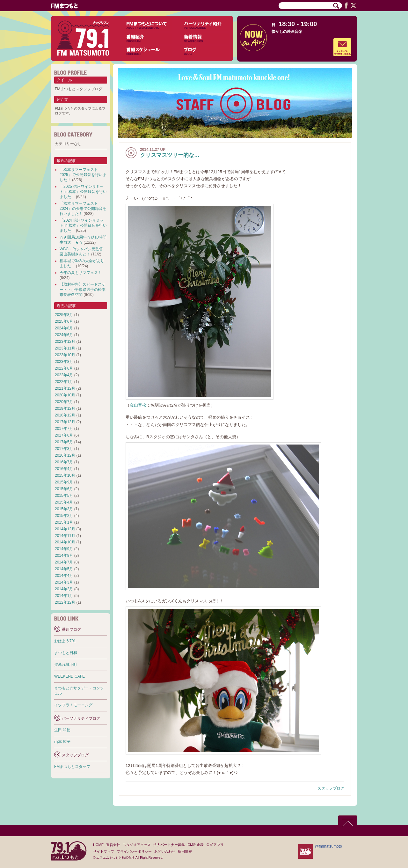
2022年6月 (64, 368)
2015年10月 (65, 475)
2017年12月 (65, 422)
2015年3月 (64, 509)
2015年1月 (64, 522)
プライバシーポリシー (134, 851)
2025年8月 (64, 315)
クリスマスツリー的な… (170, 155)
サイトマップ (104, 851)
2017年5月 (64, 442)
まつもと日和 (66, 653)
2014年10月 (65, 542)
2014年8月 (64, 555)
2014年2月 (64, 589)
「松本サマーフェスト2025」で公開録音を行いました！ (83, 175)
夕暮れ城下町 (66, 665)
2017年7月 (64, 429)
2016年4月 (64, 469)
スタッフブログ (331, 788)
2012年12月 (65, 602)
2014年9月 (64, 549)
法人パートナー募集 (169, 845)
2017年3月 (64, 449)
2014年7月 (64, 562)
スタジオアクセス (137, 845)
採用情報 (185, 851)
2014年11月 (65, 536)
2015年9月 (64, 482)
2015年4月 (64, 502)
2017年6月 (64, 435)
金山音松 (138, 405)
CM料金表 (195, 845)
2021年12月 (65, 388)
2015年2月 (64, 516)
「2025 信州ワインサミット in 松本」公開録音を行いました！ (83, 192)
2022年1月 (64, 382)
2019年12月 (65, 408)
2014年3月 (64, 582)
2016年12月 (65, 455)
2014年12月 (65, 529)
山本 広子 (62, 742)
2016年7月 (64, 462)
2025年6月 (64, 321)
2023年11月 (65, 348)
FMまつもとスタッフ (72, 767)
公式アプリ (215, 845)
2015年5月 (64, 496)
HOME (98, 845)
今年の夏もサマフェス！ (81, 273)
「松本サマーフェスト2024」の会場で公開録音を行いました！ (83, 209)
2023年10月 (65, 355)
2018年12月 (65, 415)
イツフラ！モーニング (73, 705)
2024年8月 (64, 328)
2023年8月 (64, 362)
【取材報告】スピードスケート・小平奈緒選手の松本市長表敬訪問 (83, 290)
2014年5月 (64, 569)
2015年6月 (64, 489)
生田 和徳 (62, 730)
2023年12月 (65, 342)
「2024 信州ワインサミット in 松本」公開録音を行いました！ (83, 225)
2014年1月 (64, 596)
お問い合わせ (165, 851)
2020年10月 (65, 395)
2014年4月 (64, 576)
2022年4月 (64, 375)
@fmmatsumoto (328, 846)
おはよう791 (65, 641)
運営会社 (113, 845)
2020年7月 (64, 402)
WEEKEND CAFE (69, 676)
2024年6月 (64, 335)
